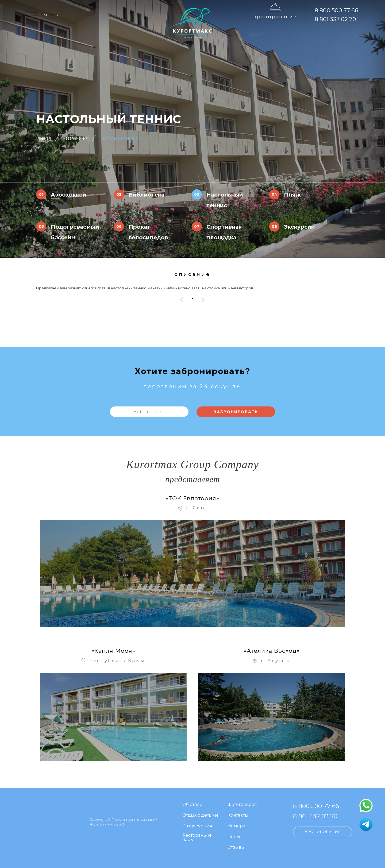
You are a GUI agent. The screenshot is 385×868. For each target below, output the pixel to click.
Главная (43, 138)
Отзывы (236, 848)
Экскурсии (299, 227)
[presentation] (182, 300)
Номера (236, 826)
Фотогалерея (242, 805)
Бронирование (275, 17)
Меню (51, 15)
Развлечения (75, 138)
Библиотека (147, 195)
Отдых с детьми (200, 815)
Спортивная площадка (224, 232)
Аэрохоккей (69, 195)
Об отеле (192, 805)
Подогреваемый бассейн (75, 232)
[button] (192, 298)
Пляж (292, 195)
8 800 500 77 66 (336, 10)
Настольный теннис (118, 138)
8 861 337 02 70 (335, 19)
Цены (234, 837)
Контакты (238, 815)
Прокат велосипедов (148, 232)
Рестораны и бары (197, 838)
